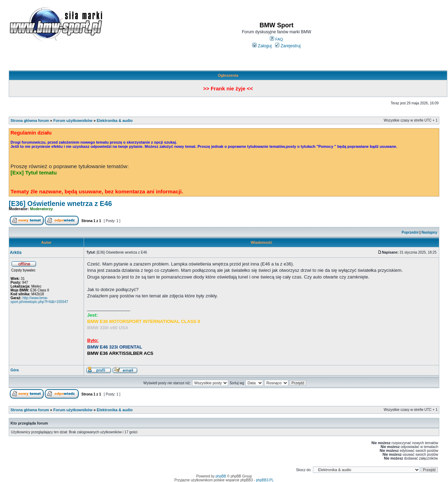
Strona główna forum (30, 120)
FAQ (276, 39)
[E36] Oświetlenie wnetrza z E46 (60, 204)
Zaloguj (262, 46)
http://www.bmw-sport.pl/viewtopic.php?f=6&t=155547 (39, 300)
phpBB (221, 476)
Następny (429, 232)
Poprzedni (410, 232)
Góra (15, 370)
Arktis (16, 253)
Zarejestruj (288, 46)
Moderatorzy (41, 209)
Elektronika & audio (115, 120)
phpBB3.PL (265, 480)
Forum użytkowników (73, 120)
